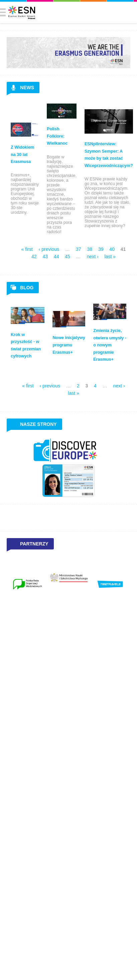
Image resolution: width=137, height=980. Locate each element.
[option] (27, 584)
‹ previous (49, 249)
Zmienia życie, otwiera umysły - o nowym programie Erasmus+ (110, 345)
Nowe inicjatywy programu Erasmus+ (69, 345)
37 (79, 249)
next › (93, 257)
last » (110, 257)
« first (27, 249)
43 (45, 257)
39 (101, 249)
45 (67, 257)
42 (34, 257)
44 (56, 257)
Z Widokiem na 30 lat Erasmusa (23, 154)
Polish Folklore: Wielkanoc (57, 136)
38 (90, 249)
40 (112, 249)
